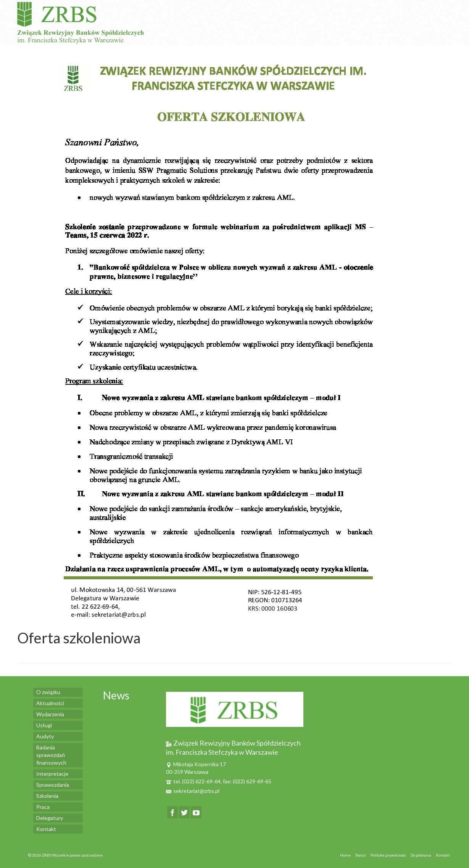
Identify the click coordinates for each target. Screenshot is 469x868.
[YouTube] (196, 812)
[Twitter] (184, 812)
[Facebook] (172, 812)
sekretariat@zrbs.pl (193, 791)
